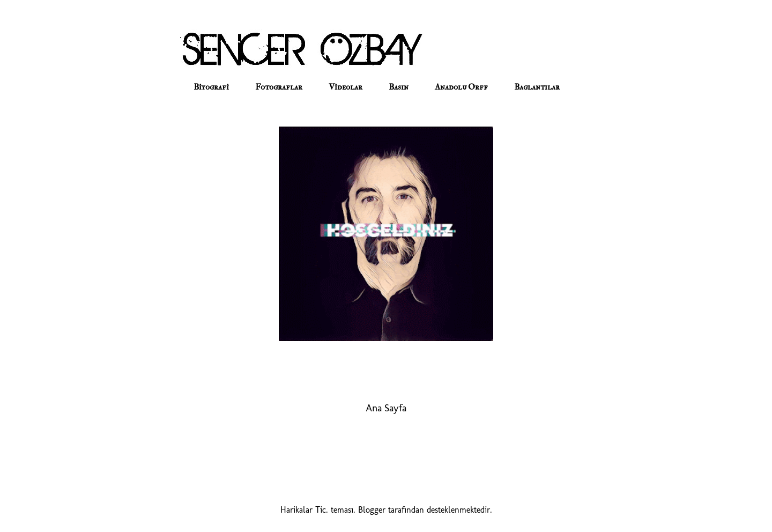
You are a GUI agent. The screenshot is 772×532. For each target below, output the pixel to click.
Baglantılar (537, 87)
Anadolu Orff (461, 87)
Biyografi (211, 87)
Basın (399, 87)
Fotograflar (279, 87)
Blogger (372, 510)
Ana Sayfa (386, 408)
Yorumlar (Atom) (401, 440)
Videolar (346, 87)
